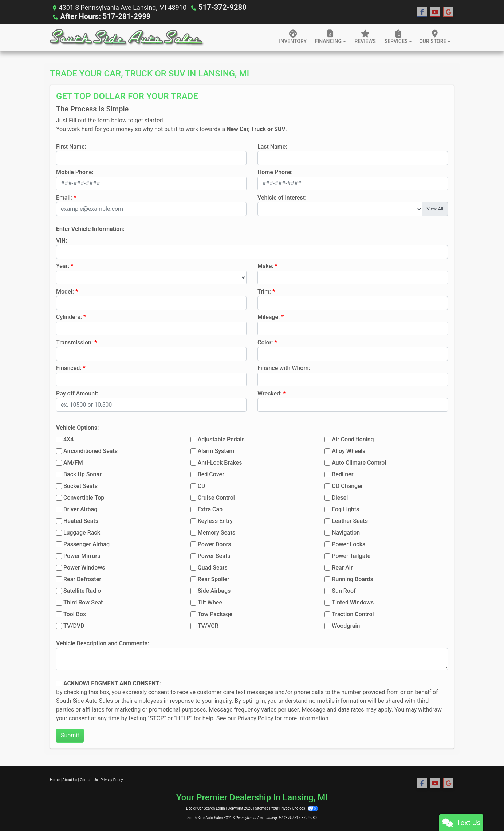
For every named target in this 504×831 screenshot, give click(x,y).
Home (55, 779)
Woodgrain (346, 625)
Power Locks (349, 544)
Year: (63, 265)
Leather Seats (350, 520)
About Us (70, 779)
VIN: (62, 240)
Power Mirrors (82, 555)
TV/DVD (74, 625)
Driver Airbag (80, 509)
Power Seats (214, 555)
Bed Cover (211, 474)
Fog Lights (345, 509)
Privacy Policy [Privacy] (112, 779)
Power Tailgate (351, 555)
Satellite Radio (82, 590)
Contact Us (89, 779)
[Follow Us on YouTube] (435, 12)
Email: (64, 197)
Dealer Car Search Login (206, 808)
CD (202, 485)
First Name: (71, 146)
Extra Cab (210, 509)
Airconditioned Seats (90, 450)
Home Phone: (275, 171)
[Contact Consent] (59, 683)
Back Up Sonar (82, 474)
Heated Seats (81, 520)
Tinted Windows (353, 602)
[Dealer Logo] (127, 37)
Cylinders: (69, 316)
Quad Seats (213, 567)
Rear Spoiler (214, 578)
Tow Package (215, 613)
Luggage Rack (82, 532)
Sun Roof (344, 590)
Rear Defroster (82, 578)
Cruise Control (216, 497)
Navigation (346, 532)
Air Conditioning (353, 439)
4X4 (68, 439)
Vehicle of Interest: (282, 197)
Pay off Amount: (77, 393)
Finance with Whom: (284, 367)
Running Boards (352, 578)
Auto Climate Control (359, 462)
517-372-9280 (220, 7)
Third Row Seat (83, 602)
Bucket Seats (80, 485)
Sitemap (262, 808)
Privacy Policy (255, 718)
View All (435, 208)
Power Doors (214, 544)
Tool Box (75, 613)
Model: (65, 291)
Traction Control (353, 613)
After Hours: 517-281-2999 (100, 16)
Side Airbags (214, 590)
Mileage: (269, 316)
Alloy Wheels (349, 450)
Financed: (69, 367)
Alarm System (216, 450)
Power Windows (84, 567)
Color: (265, 342)
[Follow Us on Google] (448, 12)
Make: (265, 265)
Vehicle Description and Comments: (103, 643)
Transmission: (74, 342)
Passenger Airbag (86, 544)
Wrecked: (269, 393)
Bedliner (342, 474)
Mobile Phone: (75, 171)
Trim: (264, 291)
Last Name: (272, 146)
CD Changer (347, 485)
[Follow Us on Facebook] (422, 12)
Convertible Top (84, 497)
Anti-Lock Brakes (220, 462)
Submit (70, 735)
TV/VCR (208, 625)
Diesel (340, 497)
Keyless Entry (215, 520)
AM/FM (73, 462)
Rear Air (342, 567)
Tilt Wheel (211, 602)
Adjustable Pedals (221, 439)
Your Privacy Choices (294, 808)
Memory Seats (217, 532)
